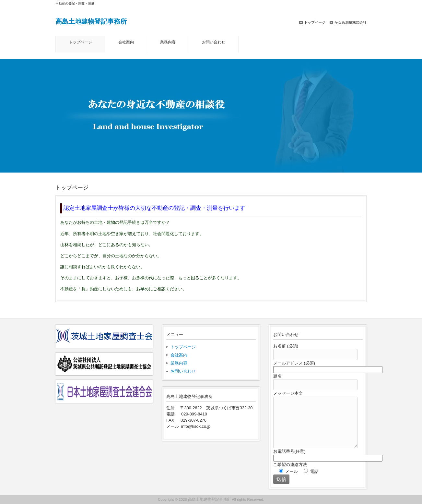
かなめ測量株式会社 (351, 22)
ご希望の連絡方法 (290, 465)
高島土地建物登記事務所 (91, 21)
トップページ (315, 22)
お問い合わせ (183, 371)
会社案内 (179, 355)
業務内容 (179, 363)
